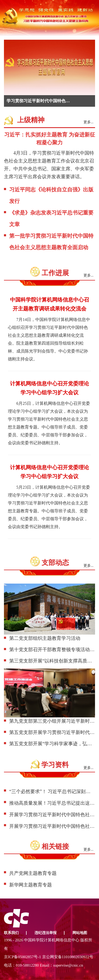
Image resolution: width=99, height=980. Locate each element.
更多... (89, 122)
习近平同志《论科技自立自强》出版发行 (51, 195)
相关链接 (55, 847)
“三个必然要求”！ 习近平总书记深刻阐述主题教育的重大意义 (52, 792)
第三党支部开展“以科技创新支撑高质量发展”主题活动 (52, 661)
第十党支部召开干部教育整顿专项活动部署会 (52, 650)
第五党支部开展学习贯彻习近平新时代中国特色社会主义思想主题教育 (52, 732)
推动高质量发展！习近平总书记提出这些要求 (52, 803)
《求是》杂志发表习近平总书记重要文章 (51, 218)
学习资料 (55, 765)
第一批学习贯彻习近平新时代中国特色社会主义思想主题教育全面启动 (51, 242)
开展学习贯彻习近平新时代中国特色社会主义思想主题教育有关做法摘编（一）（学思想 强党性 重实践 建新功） (52, 815)
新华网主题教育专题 (31, 885)
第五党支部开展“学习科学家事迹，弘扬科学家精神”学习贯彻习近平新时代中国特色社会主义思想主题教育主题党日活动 (52, 744)
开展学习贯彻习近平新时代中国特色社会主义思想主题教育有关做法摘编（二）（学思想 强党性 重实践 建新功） (52, 826)
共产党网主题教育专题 (33, 873)
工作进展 (55, 273)
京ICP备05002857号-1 (23, 957)
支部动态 (55, 563)
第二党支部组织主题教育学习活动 (45, 638)
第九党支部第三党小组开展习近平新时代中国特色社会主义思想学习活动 (52, 721)
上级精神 (31, 120)
